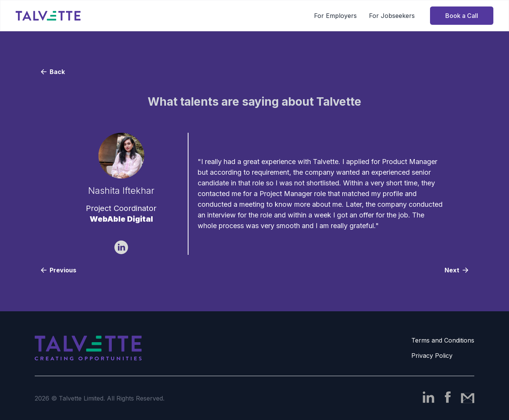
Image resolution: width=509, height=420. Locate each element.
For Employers (335, 16)
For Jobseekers (392, 16)
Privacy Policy (432, 356)
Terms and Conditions (443, 340)
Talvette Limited (81, 398)
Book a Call (462, 16)
